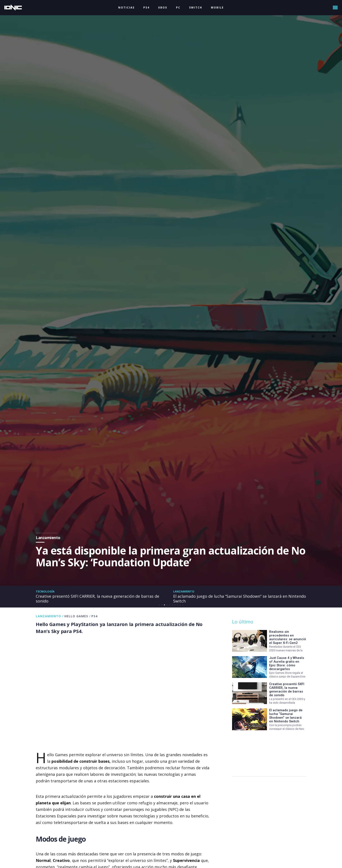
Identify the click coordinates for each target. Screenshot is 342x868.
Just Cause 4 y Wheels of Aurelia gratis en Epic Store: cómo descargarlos (287, 663)
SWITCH (196, 8)
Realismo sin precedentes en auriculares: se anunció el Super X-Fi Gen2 (288, 637)
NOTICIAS (126, 8)
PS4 (146, 8)
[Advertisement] (268, 751)
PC (178, 8)
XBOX (163, 8)
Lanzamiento (184, 591)
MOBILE (217, 8)
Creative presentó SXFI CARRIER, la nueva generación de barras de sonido (97, 599)
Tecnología (45, 591)
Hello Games (76, 616)
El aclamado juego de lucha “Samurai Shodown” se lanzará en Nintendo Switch (240, 599)
